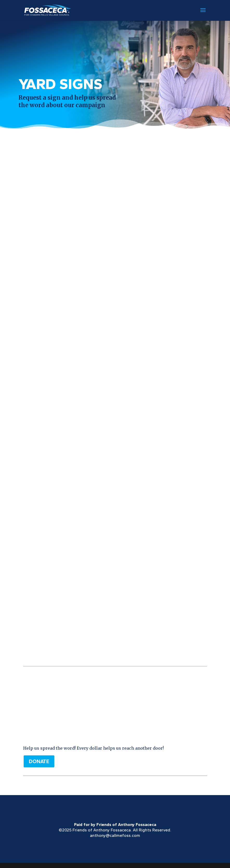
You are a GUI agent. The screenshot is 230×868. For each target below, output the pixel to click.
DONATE (39, 761)
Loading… (115, 395)
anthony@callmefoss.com (115, 835)
